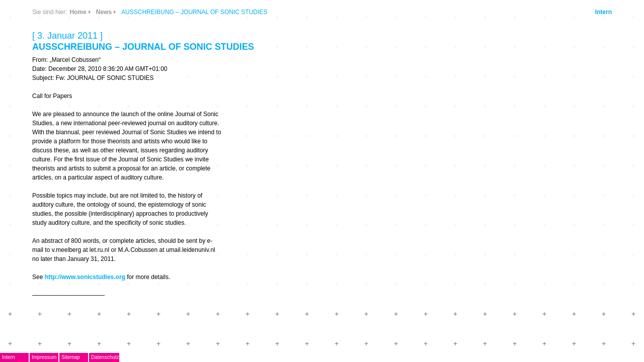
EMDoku (119, 114)
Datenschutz (205, 357)
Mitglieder (122, 203)
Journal (117, 174)
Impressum (144, 357)
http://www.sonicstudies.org (300, 277)
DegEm (128, 38)
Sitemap (170, 357)
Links (170, 72)
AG (109, 129)
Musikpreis (123, 144)
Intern (536, 12)
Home (293, 12)
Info (197, 72)
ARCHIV (118, 188)
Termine (118, 159)
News (170, 42)
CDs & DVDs (202, 38)
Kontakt (118, 218)
